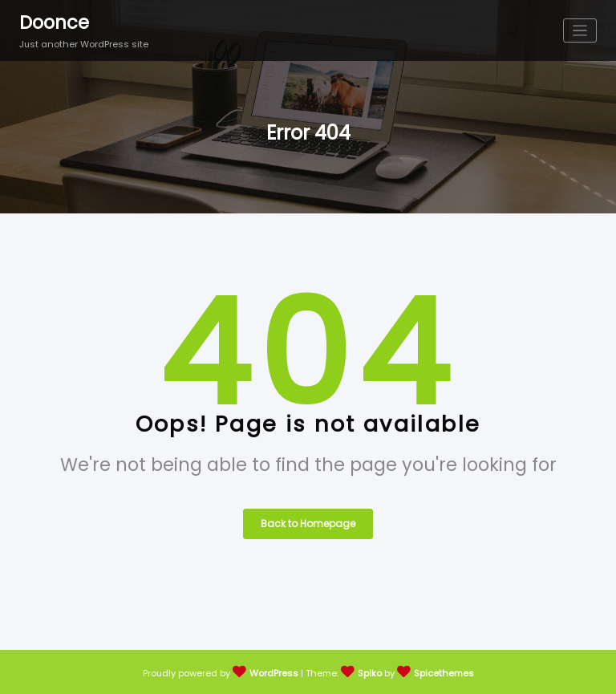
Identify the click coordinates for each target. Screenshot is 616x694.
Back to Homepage (308, 524)
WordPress (274, 673)
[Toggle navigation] (580, 31)
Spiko (370, 673)
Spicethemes (444, 673)
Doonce (54, 22)
